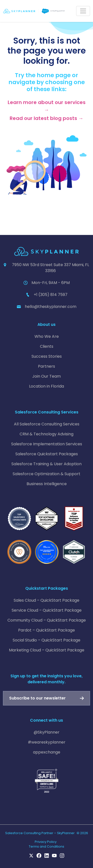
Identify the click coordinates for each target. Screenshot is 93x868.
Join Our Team (46, 376)
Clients (47, 346)
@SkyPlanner (47, 732)
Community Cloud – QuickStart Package (47, 620)
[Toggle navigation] (83, 11)
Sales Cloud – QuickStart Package (46, 600)
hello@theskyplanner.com (51, 307)
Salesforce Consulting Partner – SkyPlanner (40, 833)
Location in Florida (46, 386)
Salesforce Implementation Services (47, 444)
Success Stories (47, 356)
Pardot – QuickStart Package (46, 630)
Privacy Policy (46, 842)
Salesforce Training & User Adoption (46, 464)
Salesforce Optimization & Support (46, 474)
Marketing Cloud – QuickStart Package (47, 650)
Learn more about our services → (47, 106)
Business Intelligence (47, 484)
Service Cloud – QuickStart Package (47, 610)
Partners (46, 366)
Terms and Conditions (46, 846)
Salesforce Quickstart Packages (47, 454)
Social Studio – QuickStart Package (46, 640)
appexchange (47, 752)
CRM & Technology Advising (46, 434)
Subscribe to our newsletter (37, 698)
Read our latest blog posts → (46, 118)
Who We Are (47, 336)
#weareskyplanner (47, 742)
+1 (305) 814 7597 (51, 295)
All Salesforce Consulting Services (47, 424)
